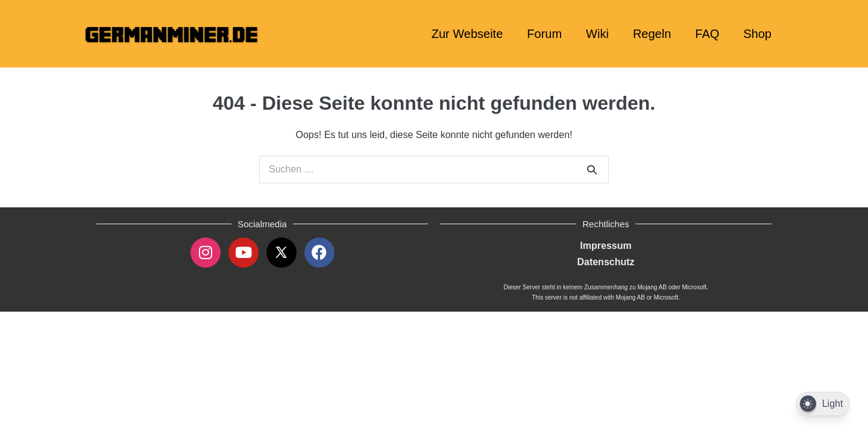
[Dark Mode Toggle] (823, 404)
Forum (544, 34)
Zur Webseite (467, 34)
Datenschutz (605, 262)
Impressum (605, 246)
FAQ (707, 34)
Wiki (597, 34)
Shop (757, 34)
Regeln (652, 34)
